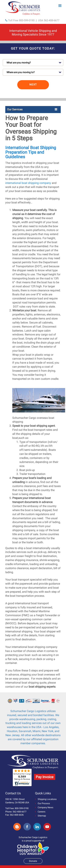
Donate (33, 861)
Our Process (43, 803)
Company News (44, 807)
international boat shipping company (28, 183)
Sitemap (40, 816)
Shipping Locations (46, 799)
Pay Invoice (45, 777)
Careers (40, 812)
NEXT (33, 85)
